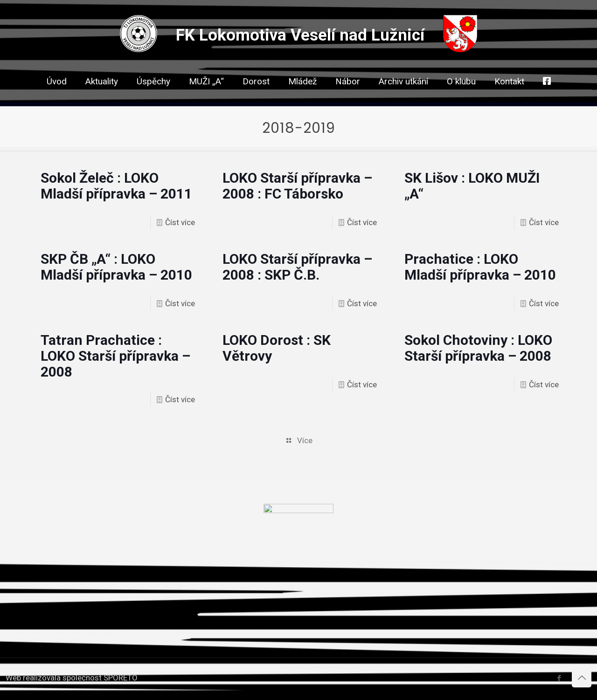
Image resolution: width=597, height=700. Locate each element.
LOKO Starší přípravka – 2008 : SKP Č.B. (297, 267)
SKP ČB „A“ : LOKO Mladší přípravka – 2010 (116, 267)
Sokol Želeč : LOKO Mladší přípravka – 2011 (116, 186)
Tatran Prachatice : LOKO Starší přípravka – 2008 (115, 356)
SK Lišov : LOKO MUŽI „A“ (472, 186)
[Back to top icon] (582, 678)
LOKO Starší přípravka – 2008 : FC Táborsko (297, 186)
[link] (256, 98)
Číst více (180, 222)
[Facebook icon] (559, 678)
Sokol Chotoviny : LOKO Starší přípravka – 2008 (478, 348)
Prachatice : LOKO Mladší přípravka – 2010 (480, 267)
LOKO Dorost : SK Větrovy (277, 348)
